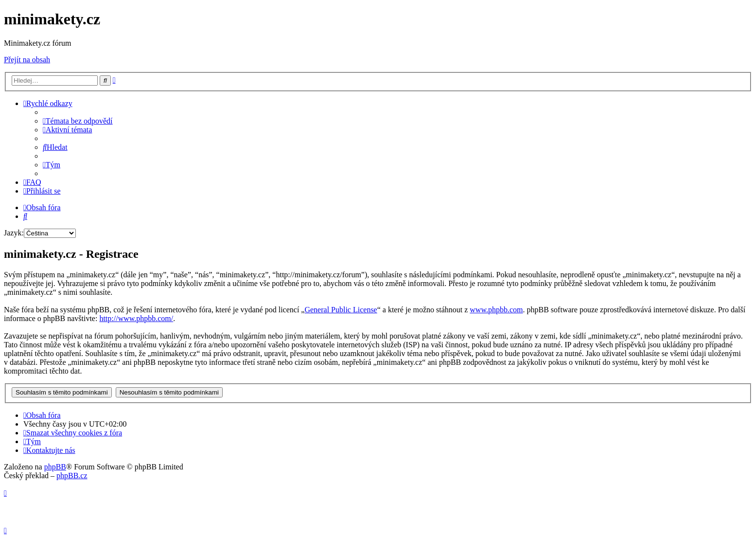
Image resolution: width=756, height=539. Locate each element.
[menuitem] (78, 121)
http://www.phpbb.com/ (136, 318)
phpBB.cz (72, 476)
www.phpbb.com (496, 310)
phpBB (55, 467)
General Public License (341, 310)
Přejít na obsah (27, 60)
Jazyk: (14, 233)
